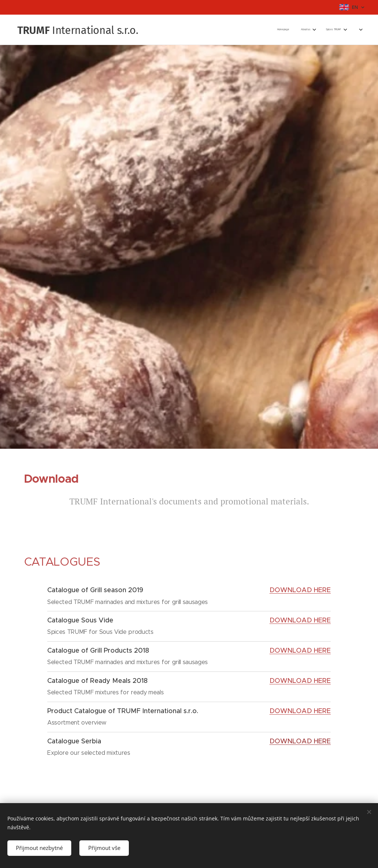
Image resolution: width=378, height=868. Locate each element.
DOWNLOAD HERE (300, 621)
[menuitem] (288, 30)
